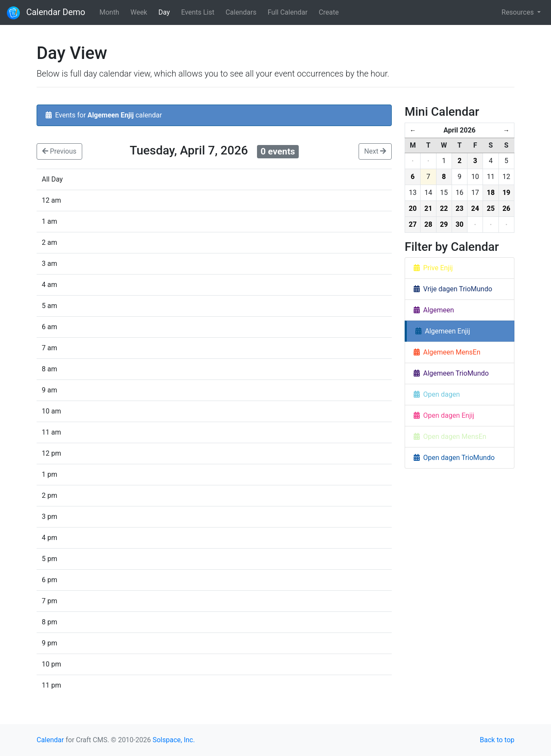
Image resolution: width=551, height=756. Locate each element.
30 (459, 224)
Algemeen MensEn (447, 352)
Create (329, 12)
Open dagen (437, 394)
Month (109, 12)
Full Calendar (288, 12)
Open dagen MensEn (450, 437)
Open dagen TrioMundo (454, 458)
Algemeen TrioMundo (451, 373)
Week (139, 12)
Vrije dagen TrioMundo (453, 289)
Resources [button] (518, 12)
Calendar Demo (46, 13)
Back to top (497, 740)
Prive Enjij (433, 268)
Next (375, 151)
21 (428, 208)
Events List (198, 12)
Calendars (241, 12)
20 (412, 208)
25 (491, 208)
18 (491, 193)
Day (164, 12)
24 (475, 208)
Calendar (50, 740)
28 (428, 224)
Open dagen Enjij (444, 415)
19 (506, 193)
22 (444, 208)
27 (412, 224)
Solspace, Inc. (173, 740)
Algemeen (434, 310)
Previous (59, 151)
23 (459, 208)
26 (506, 208)
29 (444, 224)
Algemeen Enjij (443, 331)
